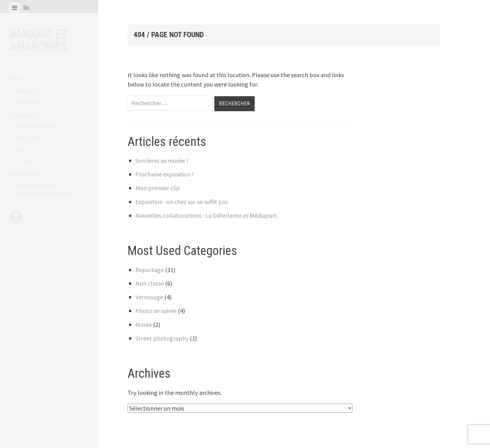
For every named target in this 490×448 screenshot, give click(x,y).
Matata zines (30, 91)
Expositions (29, 102)
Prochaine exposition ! (165, 174)
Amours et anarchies (39, 40)
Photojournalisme (36, 127)
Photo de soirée (156, 311)
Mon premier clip (158, 188)
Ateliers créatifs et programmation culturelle (41, 190)
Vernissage (149, 297)
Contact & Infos (27, 174)
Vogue (26, 161)
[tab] (15, 8)
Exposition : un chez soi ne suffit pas (182, 202)
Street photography (162, 338)
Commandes (24, 115)
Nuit (21, 149)
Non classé (150, 283)
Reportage (150, 270)
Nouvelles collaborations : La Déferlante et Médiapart (206, 215)
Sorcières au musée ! (162, 160)
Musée (144, 324)
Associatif (27, 138)
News (16, 79)
